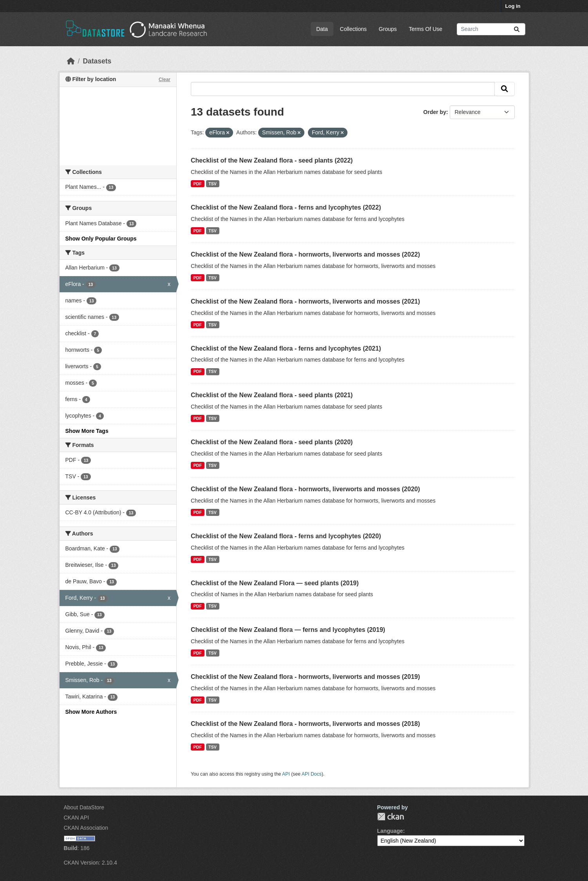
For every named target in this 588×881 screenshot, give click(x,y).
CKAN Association (86, 828)
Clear (165, 80)
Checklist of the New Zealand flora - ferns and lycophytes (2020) (286, 536)
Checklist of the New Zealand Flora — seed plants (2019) (275, 583)
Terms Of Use (426, 29)
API (286, 774)
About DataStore (84, 807)
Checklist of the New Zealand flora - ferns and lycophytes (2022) (286, 207)
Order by (435, 112)
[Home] (71, 61)
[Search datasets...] (491, 29)
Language (390, 831)
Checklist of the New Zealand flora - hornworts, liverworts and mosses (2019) (305, 677)
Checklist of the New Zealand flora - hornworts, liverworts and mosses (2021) (305, 301)
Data (322, 29)
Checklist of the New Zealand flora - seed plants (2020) (272, 442)
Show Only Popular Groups (101, 239)
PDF (198, 184)
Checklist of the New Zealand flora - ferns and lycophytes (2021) (286, 348)
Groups (388, 29)
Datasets (97, 61)
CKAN (391, 817)
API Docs (312, 774)
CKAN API (77, 818)
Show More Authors (91, 712)
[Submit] (517, 29)
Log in (513, 6)
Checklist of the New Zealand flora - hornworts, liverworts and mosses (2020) (305, 489)
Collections (353, 29)
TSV (212, 184)
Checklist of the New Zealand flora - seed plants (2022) (272, 160)
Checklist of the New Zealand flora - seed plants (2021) (272, 395)
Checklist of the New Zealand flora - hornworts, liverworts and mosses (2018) (305, 724)
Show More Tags (87, 431)
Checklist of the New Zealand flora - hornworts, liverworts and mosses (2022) (305, 254)
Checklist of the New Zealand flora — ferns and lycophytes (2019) (288, 630)
